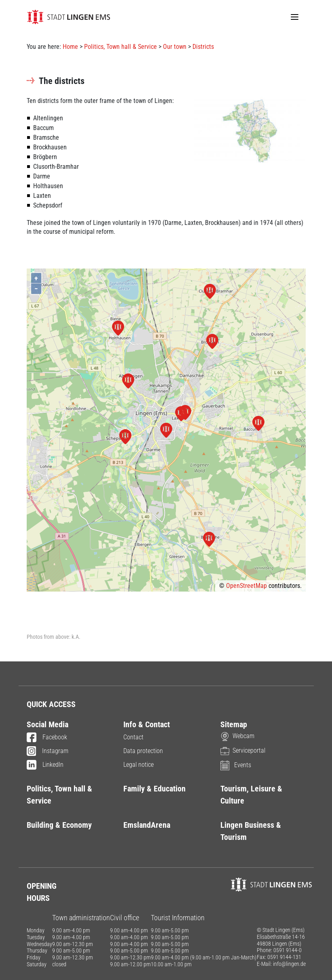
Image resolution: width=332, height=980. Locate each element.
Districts (203, 47)
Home (70, 47)
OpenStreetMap (246, 586)
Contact (133, 737)
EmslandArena (147, 825)
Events (236, 765)
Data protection (143, 751)
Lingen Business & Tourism (251, 831)
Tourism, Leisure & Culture (251, 795)
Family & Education (154, 789)
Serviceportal (243, 750)
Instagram (48, 751)
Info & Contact (147, 724)
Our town (175, 47)
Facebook (47, 738)
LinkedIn (45, 765)
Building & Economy (59, 825)
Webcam (237, 736)
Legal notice (139, 765)
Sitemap (234, 724)
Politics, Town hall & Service (121, 47)
